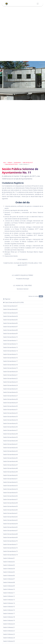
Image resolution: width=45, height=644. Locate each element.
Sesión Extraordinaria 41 (10, 444)
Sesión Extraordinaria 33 (10, 417)
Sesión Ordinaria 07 (9, 579)
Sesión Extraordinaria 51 (10, 479)
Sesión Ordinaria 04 (9, 569)
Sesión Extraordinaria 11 (10, 341)
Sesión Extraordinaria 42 (10, 448)
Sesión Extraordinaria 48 (10, 468)
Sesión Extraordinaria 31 (10, 410)
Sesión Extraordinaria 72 (10, 548)
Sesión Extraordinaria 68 (10, 534)
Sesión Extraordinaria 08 (10, 330)
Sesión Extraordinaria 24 (10, 385)
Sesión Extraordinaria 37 (10, 430)
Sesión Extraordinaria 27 (10, 396)
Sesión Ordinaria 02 (9, 562)
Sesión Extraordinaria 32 (10, 413)
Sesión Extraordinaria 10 (10, 337)
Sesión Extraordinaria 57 (10, 499)
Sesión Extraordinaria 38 (10, 434)
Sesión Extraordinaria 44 (10, 455)
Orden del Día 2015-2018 (11, 164)
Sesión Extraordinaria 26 (10, 392)
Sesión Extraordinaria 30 (10, 406)
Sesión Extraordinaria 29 (10, 403)
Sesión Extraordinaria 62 (10, 517)
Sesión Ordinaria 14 (9, 603)
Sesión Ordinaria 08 (9, 582)
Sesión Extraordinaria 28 (10, 399)
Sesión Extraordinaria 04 (10, 316)
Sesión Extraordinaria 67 (10, 531)
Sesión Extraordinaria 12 (10, 344)
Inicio (5, 163)
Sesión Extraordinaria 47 (10, 465)
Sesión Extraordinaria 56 (10, 496)
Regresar (7, 299)
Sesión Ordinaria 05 (9, 572)
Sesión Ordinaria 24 (9, 638)
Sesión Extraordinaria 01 (10, 306)
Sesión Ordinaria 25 (9, 641)
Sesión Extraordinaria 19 (10, 368)
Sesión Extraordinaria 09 (10, 334)
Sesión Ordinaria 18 (9, 617)
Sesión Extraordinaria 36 (10, 427)
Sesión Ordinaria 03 (9, 565)
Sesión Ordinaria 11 (9, 593)
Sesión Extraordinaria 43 (10, 451)
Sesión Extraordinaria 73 (10, 551)
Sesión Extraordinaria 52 (10, 482)
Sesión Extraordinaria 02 (10, 309)
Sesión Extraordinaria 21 (10, 375)
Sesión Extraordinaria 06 (10, 323)
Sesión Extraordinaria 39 (10, 437)
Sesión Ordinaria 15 (9, 607)
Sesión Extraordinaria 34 (10, 420)
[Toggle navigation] (38, 4)
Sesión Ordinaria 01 (9, 558)
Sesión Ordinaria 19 (9, 620)
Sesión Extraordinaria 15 (10, 354)
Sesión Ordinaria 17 (9, 613)
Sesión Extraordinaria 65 (10, 527)
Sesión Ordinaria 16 (9, 610)
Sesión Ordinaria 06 (9, 576)
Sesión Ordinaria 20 (9, 624)
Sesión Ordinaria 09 (9, 586)
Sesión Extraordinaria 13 (10, 347)
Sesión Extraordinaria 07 (10, 327)
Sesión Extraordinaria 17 (10, 361)
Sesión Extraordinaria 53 (10, 486)
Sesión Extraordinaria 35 (10, 423)
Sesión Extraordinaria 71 (10, 544)
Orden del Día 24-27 (28, 163)
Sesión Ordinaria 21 (9, 627)
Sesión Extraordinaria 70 (10, 541)
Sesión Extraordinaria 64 (10, 524)
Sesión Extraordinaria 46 (10, 461)
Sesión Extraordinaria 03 (10, 313)
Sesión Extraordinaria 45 (10, 458)
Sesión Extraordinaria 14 (10, 351)
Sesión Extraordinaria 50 (10, 475)
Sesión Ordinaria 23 (9, 634)
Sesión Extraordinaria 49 (10, 472)
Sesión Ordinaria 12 (9, 596)
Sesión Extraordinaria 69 (10, 537)
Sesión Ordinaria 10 (9, 589)
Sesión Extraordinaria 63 (10, 520)
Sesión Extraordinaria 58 (10, 503)
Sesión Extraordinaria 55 (10, 493)
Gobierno (10, 163)
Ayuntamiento (17, 163)
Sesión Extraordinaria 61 (10, 513)
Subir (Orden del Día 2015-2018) (13, 302)
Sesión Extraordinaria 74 (10, 555)
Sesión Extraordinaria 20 (10, 372)
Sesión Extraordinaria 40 (10, 441)
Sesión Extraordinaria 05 (10, 320)
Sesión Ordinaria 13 (9, 600)
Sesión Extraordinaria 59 (10, 506)
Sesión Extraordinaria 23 (10, 382)
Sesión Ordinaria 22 (9, 631)
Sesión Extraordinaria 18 (10, 365)
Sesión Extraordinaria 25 (10, 389)
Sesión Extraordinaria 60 (10, 510)
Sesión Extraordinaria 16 (10, 358)
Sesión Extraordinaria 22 (10, 378)
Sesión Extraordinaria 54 (10, 489)
